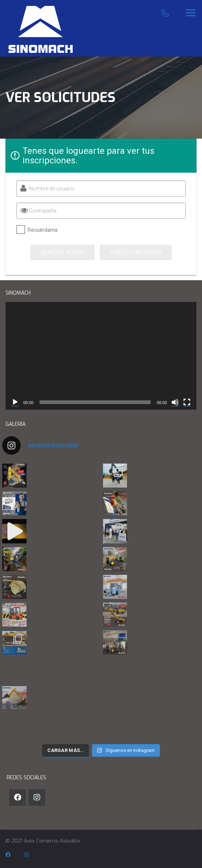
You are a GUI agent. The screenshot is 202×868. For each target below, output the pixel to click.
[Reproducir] (15, 402)
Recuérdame (42, 230)
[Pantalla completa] (187, 402)
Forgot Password (135, 252)
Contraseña (42, 211)
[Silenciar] (175, 402)
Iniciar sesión (61, 252)
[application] (101, 356)
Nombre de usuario (51, 189)
